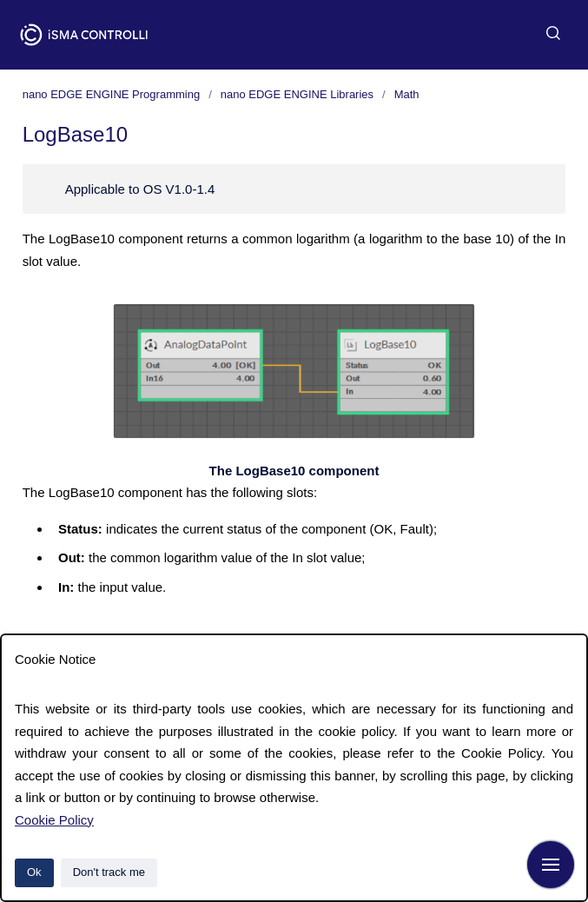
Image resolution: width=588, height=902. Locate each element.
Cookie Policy (54, 820)
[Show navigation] (551, 865)
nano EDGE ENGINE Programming (111, 94)
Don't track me (109, 872)
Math (407, 94)
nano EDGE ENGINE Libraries (297, 94)
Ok (34, 872)
